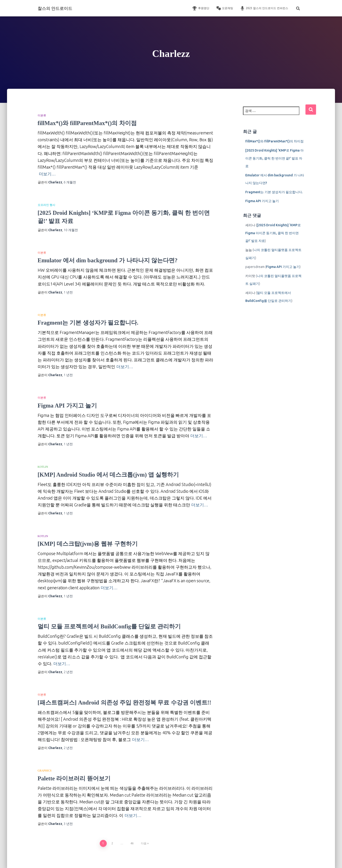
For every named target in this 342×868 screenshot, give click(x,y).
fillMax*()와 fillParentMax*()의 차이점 (87, 123)
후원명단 (201, 8)
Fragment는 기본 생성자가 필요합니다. (88, 323)
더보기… (47, 174)
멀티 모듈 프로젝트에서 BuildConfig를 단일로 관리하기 (109, 626)
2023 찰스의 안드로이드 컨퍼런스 (264, 8)
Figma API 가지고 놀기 (67, 406)
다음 (144, 843)
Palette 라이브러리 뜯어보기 (74, 778)
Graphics (45, 771)
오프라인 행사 (46, 205)
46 (132, 843)
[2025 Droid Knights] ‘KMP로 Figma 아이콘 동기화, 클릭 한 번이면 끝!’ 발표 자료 (274, 158)
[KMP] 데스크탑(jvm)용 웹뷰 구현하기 (88, 544)
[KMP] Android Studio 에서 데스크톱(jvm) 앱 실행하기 (108, 475)
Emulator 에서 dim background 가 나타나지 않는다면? (108, 260)
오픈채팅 (225, 8)
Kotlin (43, 467)
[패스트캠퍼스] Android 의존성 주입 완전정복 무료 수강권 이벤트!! (125, 703)
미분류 (42, 115)
